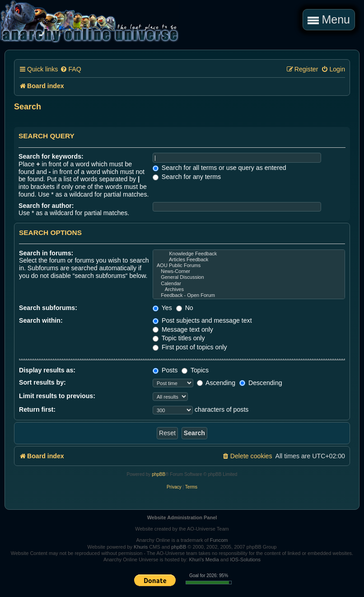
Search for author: (46, 206)
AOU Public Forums (249, 266)
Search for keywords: (51, 156)
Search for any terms (187, 177)
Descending (261, 383)
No (185, 308)
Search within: (41, 320)
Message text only (183, 329)
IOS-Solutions (245, 559)
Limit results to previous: (57, 396)
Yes (162, 308)
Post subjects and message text (202, 320)
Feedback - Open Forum (249, 295)
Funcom (219, 540)
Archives (249, 289)
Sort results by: (42, 382)
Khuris (141, 547)
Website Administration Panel (182, 517)
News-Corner (249, 271)
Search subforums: (48, 308)
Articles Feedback (249, 260)
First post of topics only (190, 347)
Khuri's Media (204, 559)
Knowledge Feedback (249, 254)
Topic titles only (179, 338)
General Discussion (249, 277)
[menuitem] (70, 69)
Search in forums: (46, 253)
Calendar (249, 284)
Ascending (216, 383)
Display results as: (47, 370)
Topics (195, 370)
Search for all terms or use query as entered (219, 168)
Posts (165, 370)
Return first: (37, 409)
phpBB (159, 474)
